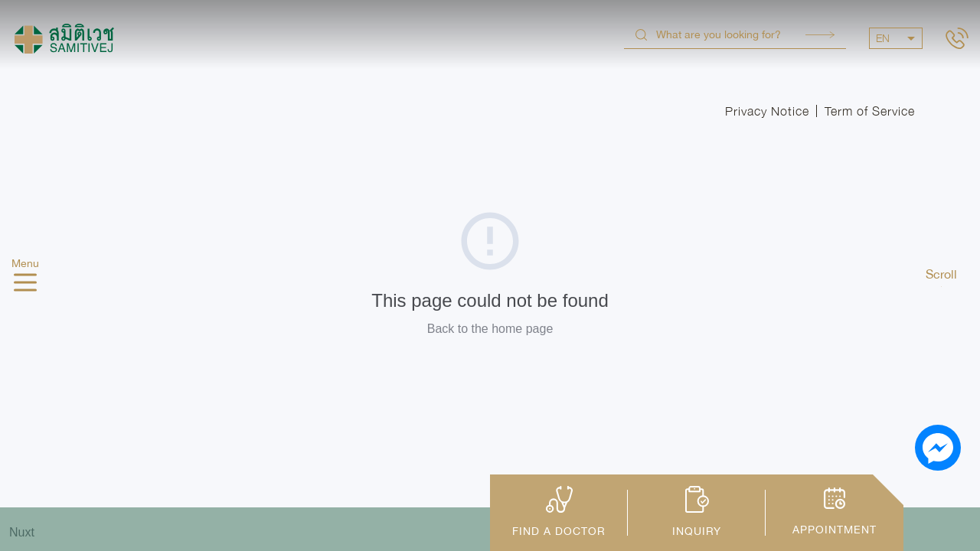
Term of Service (870, 111)
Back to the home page (490, 329)
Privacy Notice (767, 111)
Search (820, 35)
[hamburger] (25, 285)
